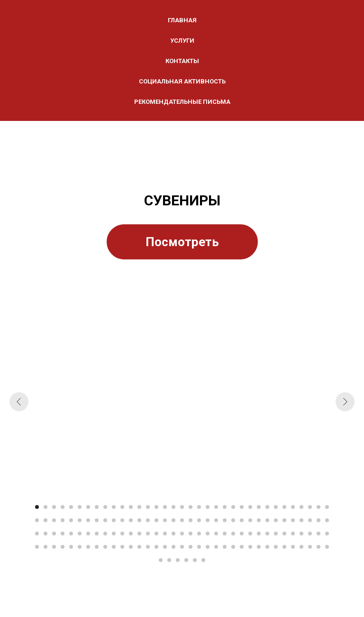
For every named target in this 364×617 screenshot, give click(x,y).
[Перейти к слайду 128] (225, 547)
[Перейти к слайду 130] (242, 547)
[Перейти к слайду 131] (250, 547)
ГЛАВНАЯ (182, 20)
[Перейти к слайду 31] (293, 507)
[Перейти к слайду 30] (284, 507)
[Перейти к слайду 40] (71, 520)
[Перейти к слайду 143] (178, 560)
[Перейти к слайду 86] (165, 534)
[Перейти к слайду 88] (182, 534)
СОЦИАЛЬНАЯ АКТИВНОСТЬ (182, 81)
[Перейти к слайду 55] (199, 520)
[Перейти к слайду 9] (105, 507)
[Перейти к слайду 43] (97, 520)
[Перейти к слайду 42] (88, 520)
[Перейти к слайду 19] (191, 507)
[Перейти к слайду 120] (156, 547)
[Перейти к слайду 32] (301, 507)
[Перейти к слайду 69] (318, 520)
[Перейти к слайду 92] (216, 534)
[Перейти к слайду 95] (242, 534)
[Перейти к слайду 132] (259, 547)
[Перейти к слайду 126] (208, 547)
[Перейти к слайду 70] (327, 520)
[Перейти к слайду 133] (267, 547)
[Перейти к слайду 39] (63, 520)
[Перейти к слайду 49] (148, 520)
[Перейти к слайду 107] (45, 547)
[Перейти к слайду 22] (216, 507)
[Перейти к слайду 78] (97, 534)
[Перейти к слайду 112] (88, 547)
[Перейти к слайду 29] (276, 507)
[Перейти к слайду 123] (182, 547)
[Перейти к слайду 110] (71, 547)
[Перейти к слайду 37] (45, 520)
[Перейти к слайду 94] (233, 534)
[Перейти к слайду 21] (208, 507)
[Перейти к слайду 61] (250, 520)
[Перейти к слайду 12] (131, 507)
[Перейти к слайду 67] (301, 520)
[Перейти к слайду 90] (199, 534)
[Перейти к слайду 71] (37, 534)
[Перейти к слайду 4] (63, 507)
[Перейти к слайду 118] (139, 547)
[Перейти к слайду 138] (310, 547)
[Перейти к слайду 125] (199, 547)
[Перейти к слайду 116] (122, 547)
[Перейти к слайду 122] (173, 547)
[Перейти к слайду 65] (284, 520)
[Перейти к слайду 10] (114, 507)
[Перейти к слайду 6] (80, 507)
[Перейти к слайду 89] (191, 534)
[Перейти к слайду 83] (139, 534)
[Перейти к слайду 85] (156, 534)
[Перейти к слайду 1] (37, 507)
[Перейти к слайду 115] (114, 547)
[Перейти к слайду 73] (54, 534)
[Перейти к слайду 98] (267, 534)
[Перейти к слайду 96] (250, 534)
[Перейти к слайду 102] (301, 534)
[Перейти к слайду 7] (88, 507)
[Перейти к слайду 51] (165, 520)
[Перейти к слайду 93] (225, 534)
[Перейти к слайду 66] (293, 520)
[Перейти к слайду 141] (161, 560)
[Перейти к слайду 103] (310, 534)
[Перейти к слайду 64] (276, 520)
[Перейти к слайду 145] (195, 560)
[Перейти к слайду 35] (327, 507)
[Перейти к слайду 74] (63, 534)
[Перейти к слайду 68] (310, 520)
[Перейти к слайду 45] (114, 520)
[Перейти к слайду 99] (276, 534)
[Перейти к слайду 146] (203, 560)
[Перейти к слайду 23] (225, 507)
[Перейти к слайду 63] (267, 520)
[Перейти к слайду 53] (182, 520)
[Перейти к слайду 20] (199, 507)
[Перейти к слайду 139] (318, 547)
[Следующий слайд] (345, 402)
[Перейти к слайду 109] (63, 547)
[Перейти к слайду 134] (276, 547)
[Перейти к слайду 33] (310, 507)
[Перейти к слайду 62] (259, 520)
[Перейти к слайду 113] (97, 547)
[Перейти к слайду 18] (182, 507)
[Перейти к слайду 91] (208, 534)
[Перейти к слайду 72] (45, 534)
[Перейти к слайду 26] (250, 507)
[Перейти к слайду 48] (139, 520)
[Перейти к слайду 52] (173, 520)
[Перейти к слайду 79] (105, 534)
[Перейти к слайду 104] (318, 534)
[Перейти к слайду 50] (156, 520)
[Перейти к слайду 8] (97, 507)
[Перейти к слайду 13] (139, 507)
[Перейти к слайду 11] (122, 507)
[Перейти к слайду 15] (156, 507)
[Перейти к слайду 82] (131, 534)
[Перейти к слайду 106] (37, 547)
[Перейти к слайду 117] (131, 547)
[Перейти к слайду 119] (148, 547)
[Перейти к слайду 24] (233, 507)
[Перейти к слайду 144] (186, 560)
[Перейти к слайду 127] (216, 547)
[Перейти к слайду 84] (148, 534)
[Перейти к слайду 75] (71, 534)
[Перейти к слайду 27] (259, 507)
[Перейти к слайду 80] (114, 534)
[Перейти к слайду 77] (88, 534)
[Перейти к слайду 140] (327, 547)
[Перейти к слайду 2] (45, 507)
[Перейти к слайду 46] (122, 520)
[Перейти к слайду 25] (242, 507)
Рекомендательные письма (182, 102)
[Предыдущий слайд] (19, 402)
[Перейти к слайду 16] (165, 507)
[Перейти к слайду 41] (80, 520)
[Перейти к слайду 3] (54, 507)
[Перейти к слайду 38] (54, 520)
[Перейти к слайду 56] (208, 520)
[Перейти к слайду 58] (225, 520)
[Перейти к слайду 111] (80, 547)
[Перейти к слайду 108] (54, 547)
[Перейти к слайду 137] (301, 547)
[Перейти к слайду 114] (105, 547)
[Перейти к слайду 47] (131, 520)
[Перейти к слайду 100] (284, 534)
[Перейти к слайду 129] (233, 547)
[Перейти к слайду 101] (293, 534)
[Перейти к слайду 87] (173, 534)
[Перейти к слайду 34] (318, 507)
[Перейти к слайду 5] (71, 507)
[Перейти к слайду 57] (216, 520)
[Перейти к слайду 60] (242, 520)
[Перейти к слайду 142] (169, 560)
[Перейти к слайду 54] (191, 520)
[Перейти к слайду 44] (105, 520)
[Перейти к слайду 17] (173, 507)
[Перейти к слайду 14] (148, 507)
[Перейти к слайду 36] (37, 520)
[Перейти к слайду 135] (284, 547)
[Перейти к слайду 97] (259, 534)
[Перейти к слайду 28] (267, 507)
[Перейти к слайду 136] (293, 547)
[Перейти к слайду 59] (233, 520)
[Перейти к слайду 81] (122, 534)
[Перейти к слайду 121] (165, 547)
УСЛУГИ (182, 41)
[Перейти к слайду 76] (80, 534)
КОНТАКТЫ (182, 61)
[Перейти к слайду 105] (327, 534)
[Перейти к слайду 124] (191, 547)
